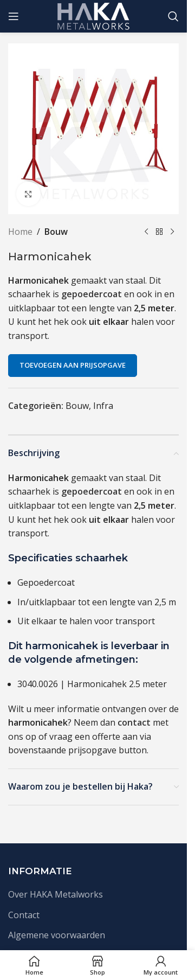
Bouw (56, 232)
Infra (103, 406)
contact (134, 722)
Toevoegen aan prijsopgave (73, 365)
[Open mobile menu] (14, 16)
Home (20, 232)
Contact (24, 915)
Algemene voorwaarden (57, 935)
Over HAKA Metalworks (56, 894)
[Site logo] (93, 15)
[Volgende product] (172, 232)
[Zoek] (173, 16)
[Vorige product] (146, 232)
